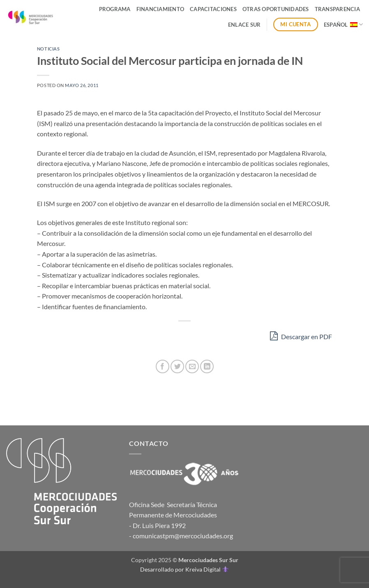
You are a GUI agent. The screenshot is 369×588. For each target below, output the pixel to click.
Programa (115, 9)
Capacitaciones (213, 9)
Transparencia (337, 9)
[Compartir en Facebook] (163, 366)
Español (343, 24)
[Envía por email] (192, 366)
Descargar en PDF (301, 336)
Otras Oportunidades (276, 9)
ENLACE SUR (244, 25)
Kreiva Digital (207, 569)
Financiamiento (160, 9)
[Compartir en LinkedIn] (207, 366)
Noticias (48, 49)
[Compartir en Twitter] (177, 366)
